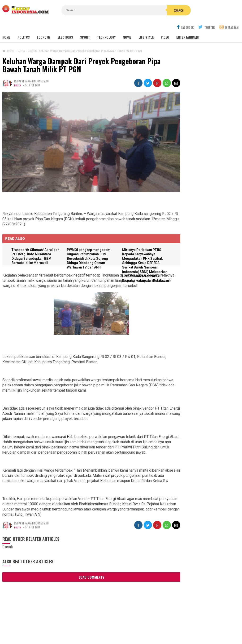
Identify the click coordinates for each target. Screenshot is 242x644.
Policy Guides (147, 625)
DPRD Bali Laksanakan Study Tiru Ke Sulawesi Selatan (206, 180)
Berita (18, 74)
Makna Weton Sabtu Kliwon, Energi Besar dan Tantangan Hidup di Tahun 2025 (199, 466)
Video (165, 26)
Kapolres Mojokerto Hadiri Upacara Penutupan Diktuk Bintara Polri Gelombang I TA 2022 (205, 148)
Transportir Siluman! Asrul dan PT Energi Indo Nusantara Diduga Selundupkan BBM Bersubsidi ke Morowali (34, 238)
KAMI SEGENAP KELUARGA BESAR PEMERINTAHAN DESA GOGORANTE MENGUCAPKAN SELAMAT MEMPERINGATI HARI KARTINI (206, 331)
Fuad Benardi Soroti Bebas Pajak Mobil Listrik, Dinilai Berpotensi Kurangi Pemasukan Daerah (198, 306)
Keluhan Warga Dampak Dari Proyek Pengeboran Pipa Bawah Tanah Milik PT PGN (81, 54)
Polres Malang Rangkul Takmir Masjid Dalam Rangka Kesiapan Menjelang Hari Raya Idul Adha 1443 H (205, 165)
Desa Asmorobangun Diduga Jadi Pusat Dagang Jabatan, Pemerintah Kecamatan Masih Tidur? (200, 424)
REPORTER (193, 625)
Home (6, 26)
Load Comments (83, 567)
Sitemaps (49, 625)
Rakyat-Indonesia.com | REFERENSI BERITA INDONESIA (120, 632)
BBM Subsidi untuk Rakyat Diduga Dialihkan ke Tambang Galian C (199, 445)
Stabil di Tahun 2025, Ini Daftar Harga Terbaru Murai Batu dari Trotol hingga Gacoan (197, 356)
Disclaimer (172, 625)
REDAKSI (67, 625)
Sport (85, 26)
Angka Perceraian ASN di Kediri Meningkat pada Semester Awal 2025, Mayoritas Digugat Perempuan (201, 379)
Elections (65, 26)
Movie (127, 26)
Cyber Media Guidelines (113, 625)
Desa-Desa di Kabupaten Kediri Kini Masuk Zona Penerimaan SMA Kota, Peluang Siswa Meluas (210, 261)
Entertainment (188, 26)
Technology (106, 26)
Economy (44, 26)
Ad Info (84, 625)
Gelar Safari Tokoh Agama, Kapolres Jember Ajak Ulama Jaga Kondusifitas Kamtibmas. (205, 193)
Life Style (146, 26)
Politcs (24, 26)
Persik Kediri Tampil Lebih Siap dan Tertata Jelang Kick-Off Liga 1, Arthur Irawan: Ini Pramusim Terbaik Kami (205, 283)
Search (150, 10)
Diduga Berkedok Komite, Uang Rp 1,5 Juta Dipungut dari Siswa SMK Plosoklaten (199, 402)
